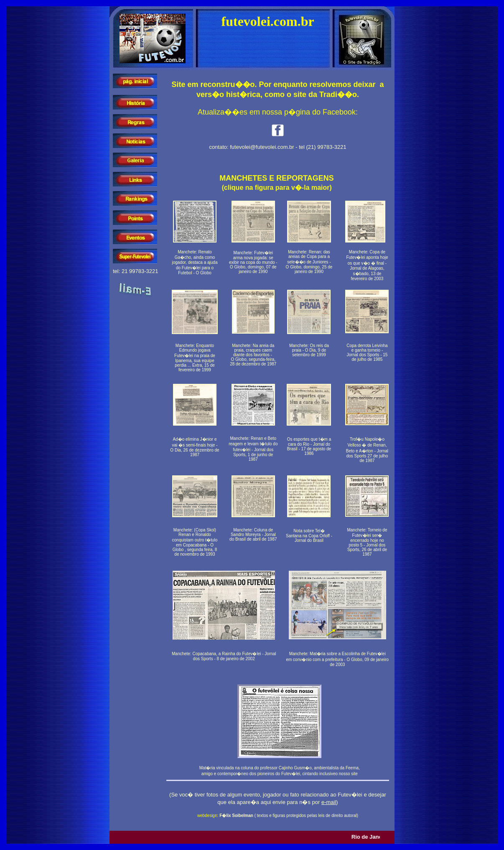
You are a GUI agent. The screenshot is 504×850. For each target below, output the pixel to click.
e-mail (329, 802)
